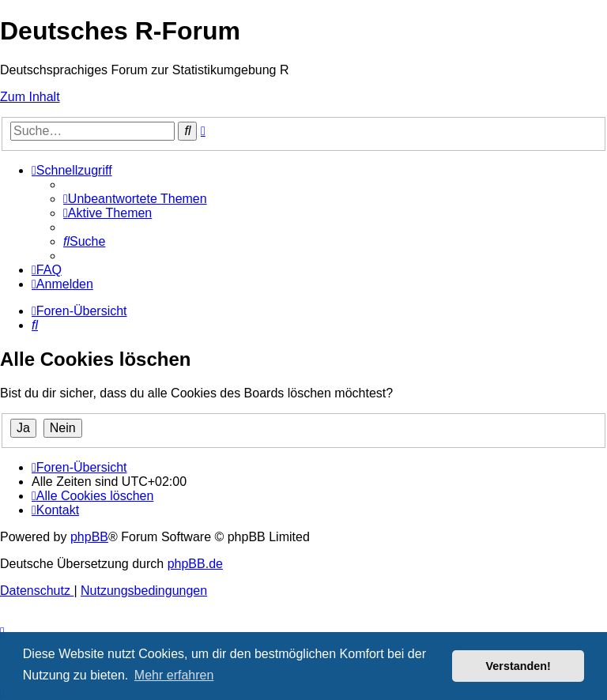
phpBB (89, 537)
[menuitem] (135, 199)
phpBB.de (195, 564)
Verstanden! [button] (518, 666)
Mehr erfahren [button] (174, 675)
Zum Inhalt (30, 97)
